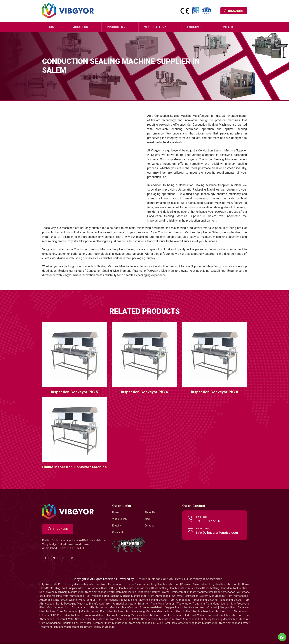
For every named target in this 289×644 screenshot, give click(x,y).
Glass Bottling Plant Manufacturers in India (177, 588)
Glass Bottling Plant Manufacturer (223, 588)
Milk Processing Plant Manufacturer (102, 612)
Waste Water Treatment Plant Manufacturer (203, 604)
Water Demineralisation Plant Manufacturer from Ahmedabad (199, 592)
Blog (147, 519)
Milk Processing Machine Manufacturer (150, 612)
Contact (227, 27)
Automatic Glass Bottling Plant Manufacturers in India (119, 588)
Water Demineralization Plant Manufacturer (134, 592)
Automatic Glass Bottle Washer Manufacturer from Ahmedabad (79, 600)
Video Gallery (155, 27)
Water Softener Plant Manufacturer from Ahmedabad (165, 619)
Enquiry (193, 27)
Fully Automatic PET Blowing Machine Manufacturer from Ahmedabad (81, 585)
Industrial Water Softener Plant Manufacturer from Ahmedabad (94, 619)
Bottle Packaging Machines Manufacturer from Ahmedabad (92, 604)
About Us (81, 27)
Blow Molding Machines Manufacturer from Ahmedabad (156, 600)
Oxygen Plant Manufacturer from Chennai (191, 608)
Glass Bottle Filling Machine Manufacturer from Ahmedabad (212, 612)
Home (52, 27)
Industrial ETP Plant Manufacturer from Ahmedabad (72, 616)
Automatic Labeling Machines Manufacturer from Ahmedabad (144, 616)
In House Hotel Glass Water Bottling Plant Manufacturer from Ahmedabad (196, 623)
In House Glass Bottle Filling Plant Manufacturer (152, 585)
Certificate (118, 532)
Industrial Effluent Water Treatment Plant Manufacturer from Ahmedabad (107, 623)
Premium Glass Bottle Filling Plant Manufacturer (209, 585)
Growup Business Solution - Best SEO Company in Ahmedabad (179, 579)
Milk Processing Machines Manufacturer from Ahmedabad (126, 608)
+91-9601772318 (209, 521)
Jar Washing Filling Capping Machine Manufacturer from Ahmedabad (128, 596)
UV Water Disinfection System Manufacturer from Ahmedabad (210, 596)
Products (115, 27)
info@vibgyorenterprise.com (217, 533)
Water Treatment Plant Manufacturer (152, 604)
